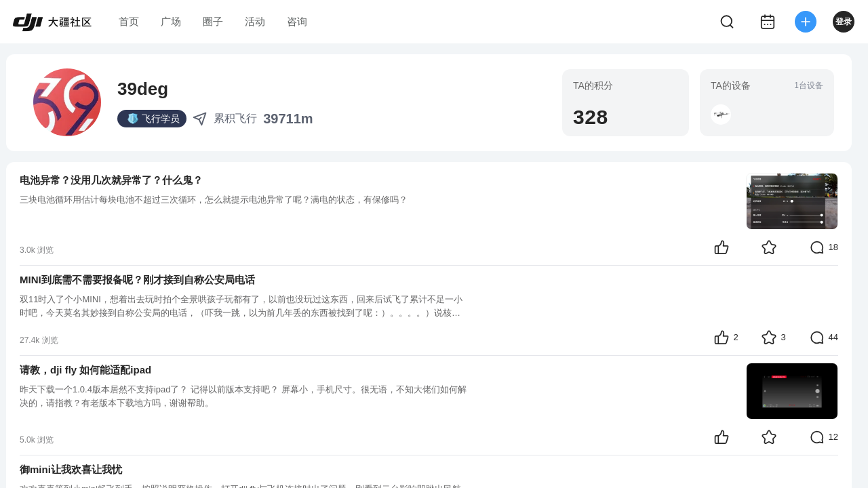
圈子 (213, 21)
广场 (171, 21)
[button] (721, 115)
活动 (255, 21)
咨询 (297, 21)
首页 (129, 21)
